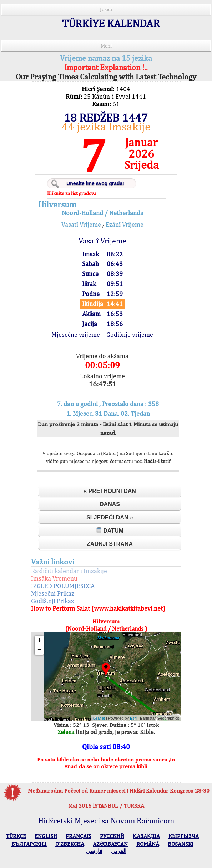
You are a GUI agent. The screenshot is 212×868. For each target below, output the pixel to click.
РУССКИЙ (112, 836)
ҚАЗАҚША (146, 836)
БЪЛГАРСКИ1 (29, 844)
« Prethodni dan (110, 491)
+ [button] (39, 640)
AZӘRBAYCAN (110, 844)
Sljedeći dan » (110, 517)
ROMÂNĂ (148, 844)
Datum (110, 530)
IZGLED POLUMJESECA (63, 586)
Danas (110, 504)
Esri (133, 718)
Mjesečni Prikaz (53, 593)
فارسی (94, 851)
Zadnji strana (110, 544)
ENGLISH (46, 836)
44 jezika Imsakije (106, 126)
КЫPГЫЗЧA (184, 836)
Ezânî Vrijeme (125, 224)
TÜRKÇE (16, 836)
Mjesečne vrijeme (76, 334)
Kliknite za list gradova (72, 193)
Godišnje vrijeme (130, 334)
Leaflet (99, 718)
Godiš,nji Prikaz (52, 601)
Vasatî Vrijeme (81, 224)
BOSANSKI (181, 844)
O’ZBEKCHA (70, 844)
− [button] (39, 650)
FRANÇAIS (79, 836)
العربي (119, 851)
